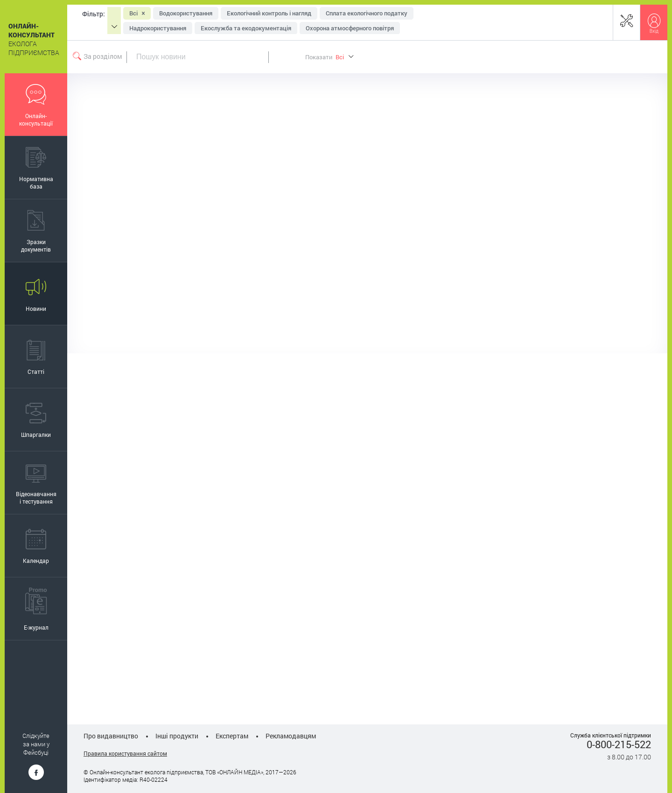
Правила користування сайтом (125, 753)
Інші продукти (177, 736)
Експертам (232, 736)
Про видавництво (111, 736)
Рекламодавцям (291, 736)
